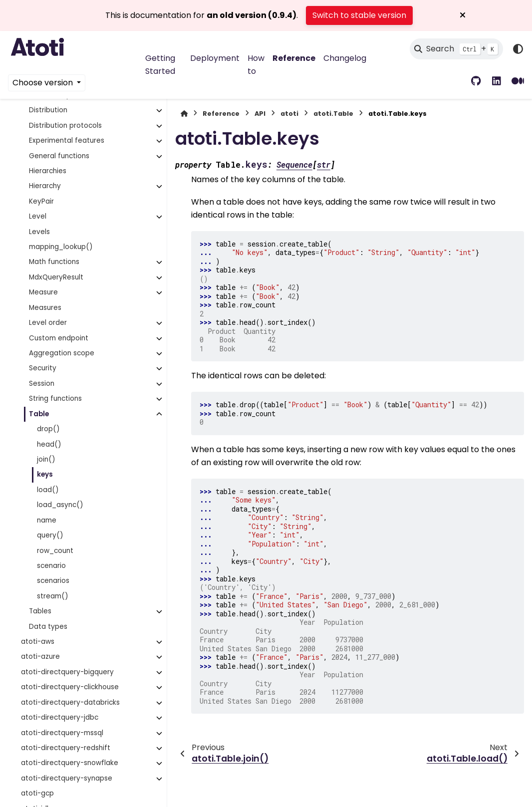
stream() (53, 596)
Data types (48, 627)
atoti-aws (38, 642)
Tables (40, 611)
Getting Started (160, 65)
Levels (39, 232)
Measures (45, 308)
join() (46, 459)
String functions (55, 399)
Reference (294, 58)
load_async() (60, 505)
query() (50, 535)
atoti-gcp (37, 793)
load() (48, 490)
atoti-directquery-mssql (62, 733)
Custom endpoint (59, 338)
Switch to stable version (359, 15)
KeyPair (41, 201)
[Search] (456, 49)
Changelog (345, 58)
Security (43, 368)
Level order (48, 323)
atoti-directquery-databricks (70, 702)
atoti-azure (40, 657)
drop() (48, 429)
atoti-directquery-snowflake (70, 763)
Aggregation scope (62, 353)
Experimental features (67, 140)
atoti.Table (333, 114)
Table (39, 414)
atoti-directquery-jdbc (60, 717)
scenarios (53, 581)
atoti (289, 114)
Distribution (48, 110)
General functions (59, 156)
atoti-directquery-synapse (67, 778)
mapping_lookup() (61, 247)
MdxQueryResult (56, 277)
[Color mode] (518, 49)
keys (45, 474)
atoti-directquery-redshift (66, 748)
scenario (51, 566)
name (47, 520)
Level (38, 216)
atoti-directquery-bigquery (67, 672)
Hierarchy (45, 186)
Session (42, 384)
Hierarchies (48, 171)
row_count (55, 551)
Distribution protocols (65, 126)
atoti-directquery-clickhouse (70, 687)
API (260, 114)
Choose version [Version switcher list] (44, 83)
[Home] (184, 114)
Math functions (54, 262)
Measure (43, 292)
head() (49, 444)
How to (256, 65)
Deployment (215, 58)
